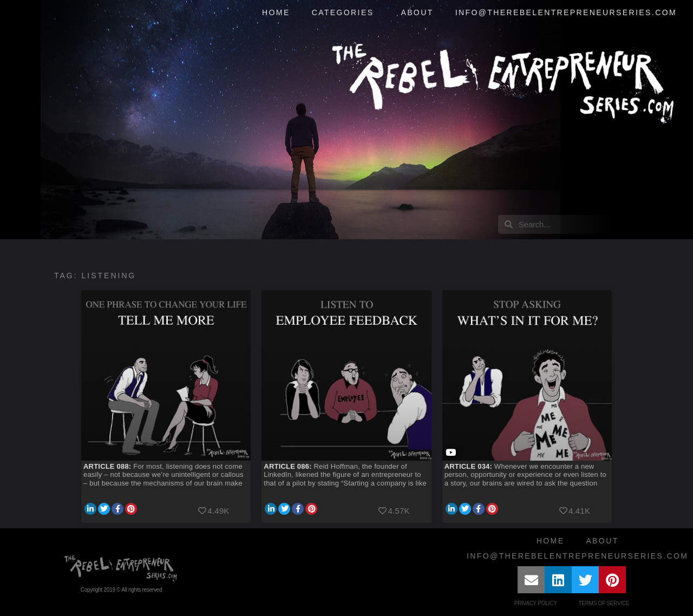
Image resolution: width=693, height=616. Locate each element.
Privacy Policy (536, 603)
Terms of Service (604, 603)
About (417, 12)
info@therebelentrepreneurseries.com (566, 12)
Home (276, 12)
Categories (346, 13)
